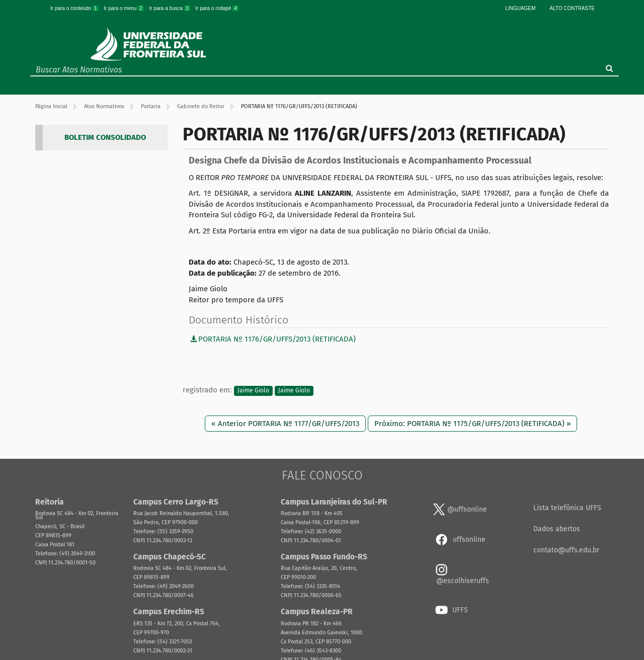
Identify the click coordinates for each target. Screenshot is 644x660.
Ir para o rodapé (217, 8)
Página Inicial (51, 106)
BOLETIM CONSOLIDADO (105, 137)
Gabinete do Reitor (201, 106)
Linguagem (520, 8)
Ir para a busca (170, 8)
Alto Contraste (572, 8)
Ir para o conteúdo (75, 8)
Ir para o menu (124, 8)
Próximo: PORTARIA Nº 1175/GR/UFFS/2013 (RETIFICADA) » (472, 424)
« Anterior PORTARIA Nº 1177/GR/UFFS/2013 (285, 424)
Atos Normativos (104, 106)
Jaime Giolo (253, 390)
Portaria (151, 106)
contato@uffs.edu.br (566, 550)
